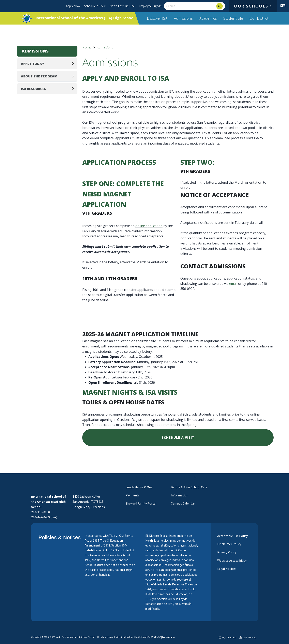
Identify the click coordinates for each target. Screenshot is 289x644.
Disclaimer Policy (229, 544)
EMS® (158, 637)
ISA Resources (34, 89)
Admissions (183, 18)
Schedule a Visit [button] (178, 437)
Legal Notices (226, 569)
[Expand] (74, 64)
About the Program (39, 76)
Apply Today (33, 64)
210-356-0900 (41, 512)
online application (149, 226)
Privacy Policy (226, 552)
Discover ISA (157, 18)
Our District (259, 18)
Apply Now (73, 6)
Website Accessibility (232, 560)
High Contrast (229, 637)
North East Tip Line (122, 6)
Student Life (233, 18)
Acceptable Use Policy (232, 536)
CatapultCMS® (146, 637)
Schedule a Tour (95, 6)
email (233, 284)
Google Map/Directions (89, 507)
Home (87, 47)
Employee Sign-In (150, 6)
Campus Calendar (183, 503)
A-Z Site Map (248, 637)
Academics (208, 18)
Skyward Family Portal (141, 503)
